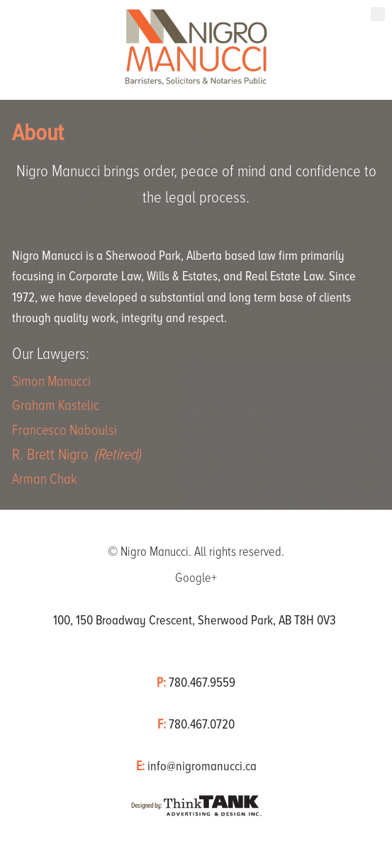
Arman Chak (45, 479)
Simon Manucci (51, 381)
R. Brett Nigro (77, 455)
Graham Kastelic (56, 405)
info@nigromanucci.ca (202, 766)
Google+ (196, 578)
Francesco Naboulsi (65, 430)
